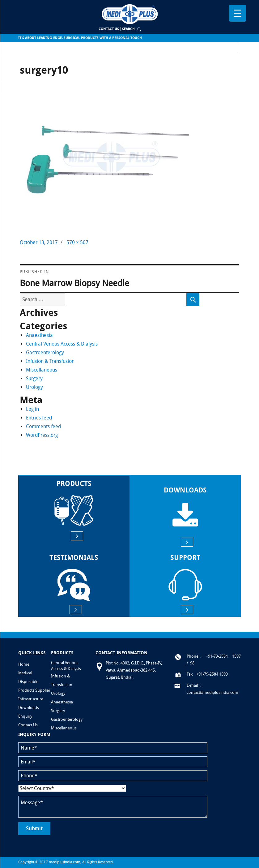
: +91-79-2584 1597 (221, 656)
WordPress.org (42, 435)
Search (128, 29)
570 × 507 (77, 242)
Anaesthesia (39, 335)
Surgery (34, 378)
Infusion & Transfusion (50, 361)
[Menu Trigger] (238, 13)
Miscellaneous (42, 370)
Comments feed (43, 426)
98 (192, 663)
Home (24, 664)
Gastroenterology (45, 352)
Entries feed (39, 418)
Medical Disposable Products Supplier (34, 682)
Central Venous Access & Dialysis (62, 344)
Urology (34, 387)
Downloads (29, 708)
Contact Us (109, 29)
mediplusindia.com (65, 862)
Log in (32, 409)
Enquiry (25, 716)
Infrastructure (31, 699)
